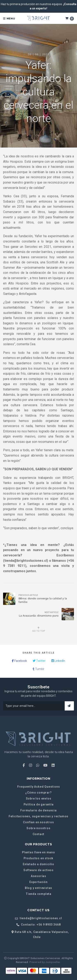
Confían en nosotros (38, 822)
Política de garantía (39, 804)
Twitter (39, 661)
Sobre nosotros (38, 828)
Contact (39, 834)
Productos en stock (38, 858)
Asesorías (38, 876)
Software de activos (38, 870)
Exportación (38, 882)
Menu (9, 19)
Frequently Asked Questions (39, 787)
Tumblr (38, 669)
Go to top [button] (39, 629)
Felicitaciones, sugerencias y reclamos (38, 816)
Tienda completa (38, 894)
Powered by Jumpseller (45, 962)
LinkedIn (58, 661)
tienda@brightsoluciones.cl (38, 918)
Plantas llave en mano (38, 852)
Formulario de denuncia (38, 810)
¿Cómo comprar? (38, 793)
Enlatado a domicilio (38, 864)
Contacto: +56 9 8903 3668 (39, 925)
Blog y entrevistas (38, 888)
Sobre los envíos (39, 798)
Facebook (19, 661)
